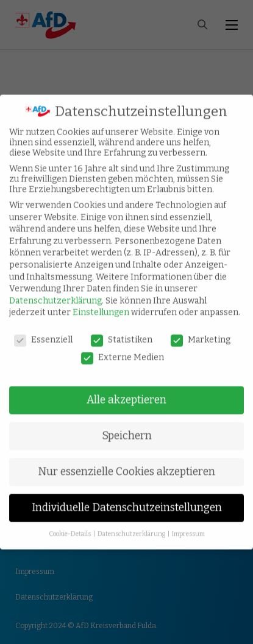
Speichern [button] (127, 427)
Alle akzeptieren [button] (127, 391)
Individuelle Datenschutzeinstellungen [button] (127, 499)
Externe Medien (123, 348)
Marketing (201, 331)
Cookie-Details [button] (70, 525)
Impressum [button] (188, 525)
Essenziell (43, 331)
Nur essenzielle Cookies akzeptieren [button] (127, 463)
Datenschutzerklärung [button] (132, 525)
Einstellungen (101, 303)
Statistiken (122, 331)
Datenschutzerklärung (55, 292)
